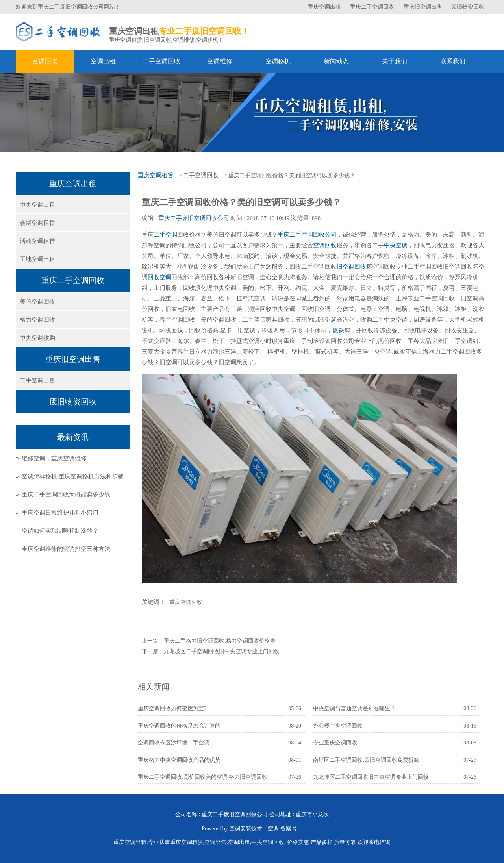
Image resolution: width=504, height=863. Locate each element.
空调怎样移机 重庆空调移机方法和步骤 (73, 476)
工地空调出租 (37, 259)
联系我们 (453, 61)
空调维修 (220, 61)
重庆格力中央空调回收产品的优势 (179, 760)
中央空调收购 (37, 338)
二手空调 (165, 235)
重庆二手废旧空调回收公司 (194, 218)
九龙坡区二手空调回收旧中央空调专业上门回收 (371, 777)
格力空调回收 (37, 320)
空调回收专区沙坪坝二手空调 (174, 743)
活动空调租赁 (37, 241)
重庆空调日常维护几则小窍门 (60, 513)
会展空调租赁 (37, 223)
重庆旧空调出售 (424, 7)
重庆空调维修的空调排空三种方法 (66, 549)
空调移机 (278, 61)
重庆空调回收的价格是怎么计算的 (179, 726)
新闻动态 (336, 61)
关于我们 (395, 61)
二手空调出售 (37, 380)
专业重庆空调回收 (335, 743)
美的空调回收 (37, 302)
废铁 (338, 330)
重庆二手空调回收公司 (307, 235)
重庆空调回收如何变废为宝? (172, 708)
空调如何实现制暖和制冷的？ (60, 531)
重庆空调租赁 (156, 175)
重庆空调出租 (325, 7)
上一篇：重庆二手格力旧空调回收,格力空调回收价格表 (209, 641)
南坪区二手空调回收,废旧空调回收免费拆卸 (366, 760)
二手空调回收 (161, 61)
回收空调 (159, 277)
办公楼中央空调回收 (338, 726)
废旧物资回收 (468, 7)
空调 (273, 829)
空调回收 (45, 61)
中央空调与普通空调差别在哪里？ (354, 708)
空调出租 (103, 61)
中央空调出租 (37, 205)
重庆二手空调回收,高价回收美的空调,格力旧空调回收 (203, 777)
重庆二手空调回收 (373, 7)
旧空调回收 (351, 267)
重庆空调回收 (186, 602)
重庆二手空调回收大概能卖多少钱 (66, 494)
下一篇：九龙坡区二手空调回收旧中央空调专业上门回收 (211, 651)
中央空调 (396, 245)
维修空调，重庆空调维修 (54, 458)
